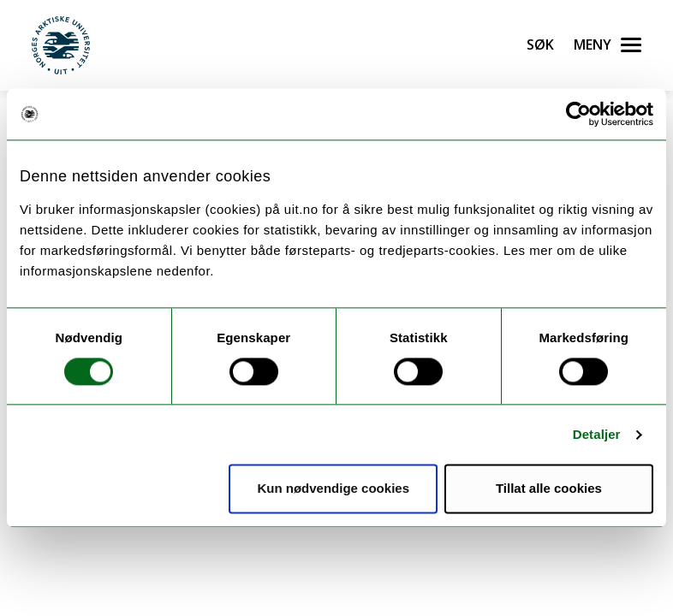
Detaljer (597, 434)
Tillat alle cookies (549, 489)
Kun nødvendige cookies (333, 489)
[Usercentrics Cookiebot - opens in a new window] (578, 114)
